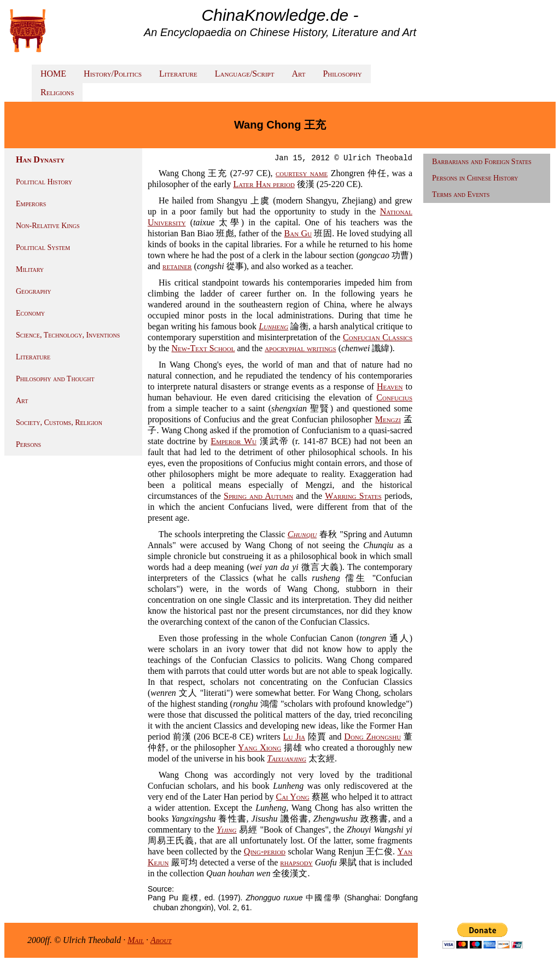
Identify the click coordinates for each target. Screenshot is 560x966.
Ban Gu (298, 233)
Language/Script (245, 74)
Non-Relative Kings (48, 226)
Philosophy (342, 74)
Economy (30, 313)
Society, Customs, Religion (59, 423)
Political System (43, 248)
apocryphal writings (301, 348)
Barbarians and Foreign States (482, 162)
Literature (178, 74)
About (161, 940)
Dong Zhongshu (372, 737)
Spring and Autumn (258, 496)
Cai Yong (293, 797)
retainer (177, 266)
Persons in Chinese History (475, 178)
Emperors (31, 204)
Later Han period (264, 184)
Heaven (390, 386)
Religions (57, 92)
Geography (34, 291)
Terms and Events (461, 194)
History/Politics (113, 74)
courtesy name (302, 173)
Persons (28, 444)
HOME (53, 74)
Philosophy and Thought (55, 379)
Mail (136, 940)
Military (30, 269)
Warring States (353, 496)
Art (298, 74)
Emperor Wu (234, 441)
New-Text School (203, 348)
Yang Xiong (259, 747)
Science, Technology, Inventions (68, 335)
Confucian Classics (378, 337)
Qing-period (265, 851)
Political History (44, 182)
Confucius (394, 397)
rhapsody (296, 862)
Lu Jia (294, 737)
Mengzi (388, 419)
